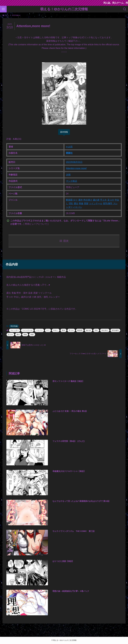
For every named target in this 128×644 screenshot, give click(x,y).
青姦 (81, 203)
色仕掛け (88, 200)
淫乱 (71, 203)
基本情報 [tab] (64, 132)
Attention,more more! (76, 168)
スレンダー (15, 330)
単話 (75, 181)
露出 (76, 203)
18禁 (68, 175)
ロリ (75, 200)
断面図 (69, 200)
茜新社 (69, 153)
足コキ (111, 200)
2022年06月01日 (74, 162)
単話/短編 (14, 326)
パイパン (78, 207)
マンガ (69, 181)
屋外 (81, 200)
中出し (56, 330)
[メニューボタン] (3, 9)
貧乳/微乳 (108, 203)
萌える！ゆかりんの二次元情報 (64, 9)
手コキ (103, 200)
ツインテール (96, 203)
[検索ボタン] (125, 9)
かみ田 (69, 147)
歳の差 (96, 200)
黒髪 (86, 203)
